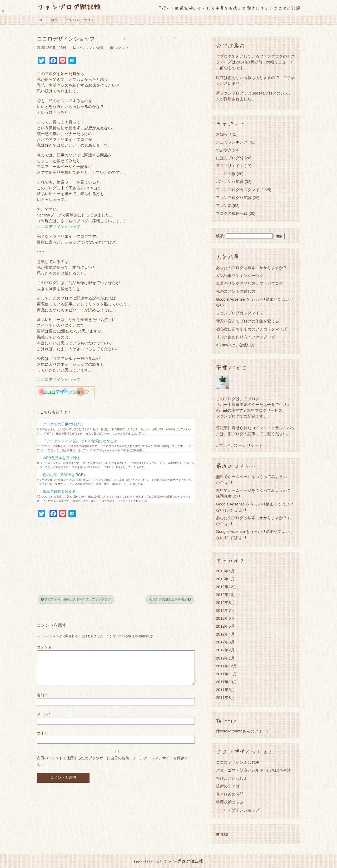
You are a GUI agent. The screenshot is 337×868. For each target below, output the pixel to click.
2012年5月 (225, 626)
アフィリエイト (230, 166)
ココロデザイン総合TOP (238, 762)
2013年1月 (225, 579)
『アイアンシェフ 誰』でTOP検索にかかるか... (82, 441)
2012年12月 (226, 587)
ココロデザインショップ (59, 227)
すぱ (234, 537)
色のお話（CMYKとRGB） (65, 475)
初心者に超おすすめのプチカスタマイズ (251, 329)
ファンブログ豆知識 (234, 198)
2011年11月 (226, 674)
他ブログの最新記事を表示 (170, 599)
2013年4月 (225, 571)
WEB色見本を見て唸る (62, 458)
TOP (40, 20)
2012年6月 (225, 618)
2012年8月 (225, 602)
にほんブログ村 (230, 158)
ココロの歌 (226, 174)
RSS (222, 834)
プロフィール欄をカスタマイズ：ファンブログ (76, 599)
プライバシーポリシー (81, 20)
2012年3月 (225, 642)
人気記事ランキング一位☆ (240, 276)
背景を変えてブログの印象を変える (247, 321)
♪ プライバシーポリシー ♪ (239, 445)
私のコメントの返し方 (236, 291)
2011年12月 (226, 666)
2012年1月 (225, 658)
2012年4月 (225, 634)
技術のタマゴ (228, 786)
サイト (42, 739)
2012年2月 (225, 650)
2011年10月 (226, 682)
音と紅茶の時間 (230, 794)
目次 (54, 20)
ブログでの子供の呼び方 (63, 424)
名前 (42, 701)
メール (44, 720)
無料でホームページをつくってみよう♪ (251, 477)
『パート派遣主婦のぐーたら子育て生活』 (253, 405)
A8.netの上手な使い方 (235, 345)
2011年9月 (225, 690)
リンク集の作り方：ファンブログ (246, 337)
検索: (220, 236)
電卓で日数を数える (59, 492)
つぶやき (224, 150)
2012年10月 (226, 595)
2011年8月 (225, 698)
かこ (234, 510)
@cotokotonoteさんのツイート (243, 731)
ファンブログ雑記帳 (69, 6)
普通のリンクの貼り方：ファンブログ (249, 283)
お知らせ (224, 134)
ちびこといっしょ (232, 778)
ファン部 (224, 205)
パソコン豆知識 (91, 48)
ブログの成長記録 (232, 213)
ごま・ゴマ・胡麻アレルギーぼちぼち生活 (253, 770)
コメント (122, 48)
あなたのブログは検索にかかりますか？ (251, 268)
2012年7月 (225, 610)
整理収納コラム (230, 802)
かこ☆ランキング (232, 142)
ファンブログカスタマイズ (240, 190)
